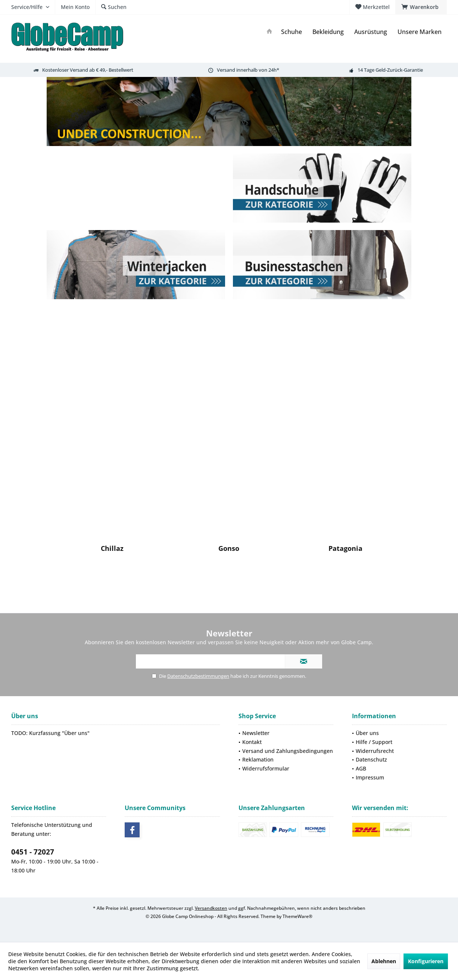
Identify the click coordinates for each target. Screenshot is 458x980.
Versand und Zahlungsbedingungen (288, 751)
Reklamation (258, 759)
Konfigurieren (426, 961)
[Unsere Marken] (420, 32)
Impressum (370, 777)
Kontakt (252, 742)
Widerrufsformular (266, 768)
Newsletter (256, 733)
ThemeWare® (297, 916)
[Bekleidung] (328, 32)
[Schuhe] (292, 32)
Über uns (367, 733)
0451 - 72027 (33, 852)
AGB (361, 768)
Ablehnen (384, 961)
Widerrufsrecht (375, 751)
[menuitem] (421, 7)
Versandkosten (211, 908)
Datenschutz (371, 759)
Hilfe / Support (374, 742)
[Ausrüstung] (371, 32)
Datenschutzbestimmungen (198, 676)
